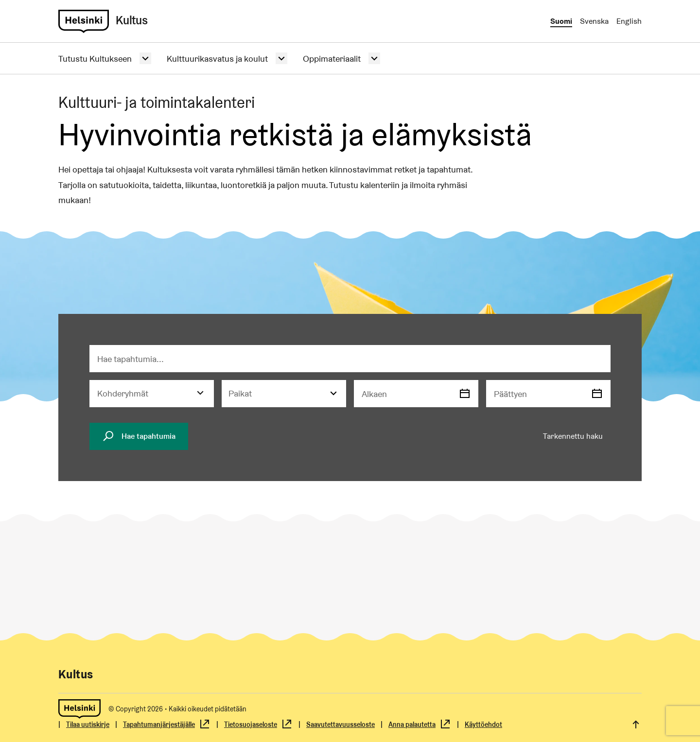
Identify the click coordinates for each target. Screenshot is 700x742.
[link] (84, 21)
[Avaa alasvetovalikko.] (145, 58)
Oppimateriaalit (332, 59)
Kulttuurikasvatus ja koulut (217, 59)
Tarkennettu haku (573, 436)
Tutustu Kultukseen (95, 59)
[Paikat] (284, 394)
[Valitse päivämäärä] (465, 394)
